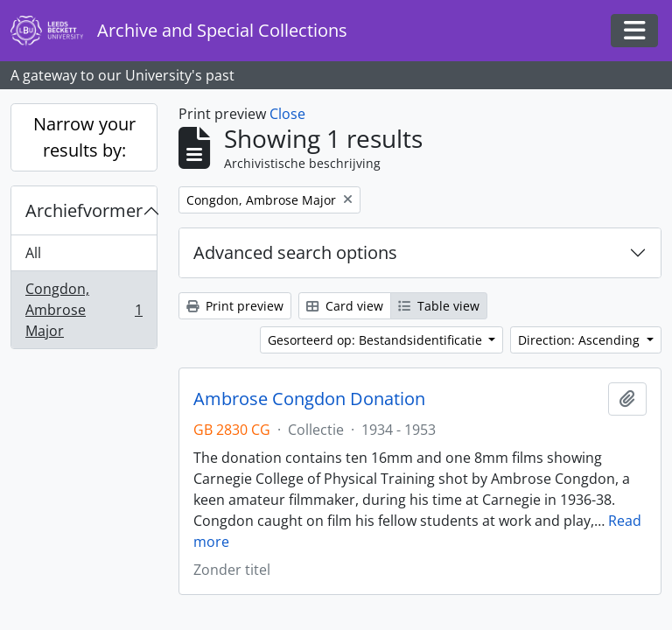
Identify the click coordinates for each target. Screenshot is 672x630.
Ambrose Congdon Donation (309, 399)
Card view (345, 306)
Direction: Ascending (581, 340)
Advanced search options (295, 252)
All (33, 253)
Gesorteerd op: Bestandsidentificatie (377, 340)
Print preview (235, 306)
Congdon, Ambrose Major (84, 310)
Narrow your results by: (84, 137)
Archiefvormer (84, 210)
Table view (439, 306)
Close (287, 114)
